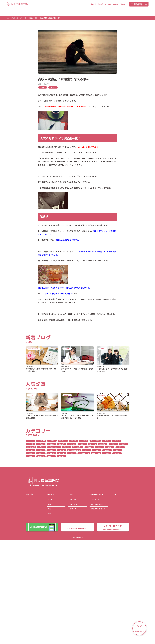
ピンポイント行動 (95, 441)
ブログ (106, 441)
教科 (120, 447)
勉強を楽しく (103, 444)
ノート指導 (84, 441)
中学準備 (31, 444)
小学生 (110, 447)
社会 (117, 450)
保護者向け (51, 444)
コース (71, 494)
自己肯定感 (51, 453)
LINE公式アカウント (97, 500)
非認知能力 (62, 456)
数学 (41, 450)
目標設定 (107, 450)
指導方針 (93, 4)
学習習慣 (67, 447)
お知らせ (52, 441)
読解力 (30, 456)
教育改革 (31, 450)
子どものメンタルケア (54, 447)
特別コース (73, 509)
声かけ (53, 87)
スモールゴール (63, 441)
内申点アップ (72, 444)
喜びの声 (123, 4)
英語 (72, 453)
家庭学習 (89, 447)
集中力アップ (51, 456)
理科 (86, 450)
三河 (50, 509)
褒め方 (117, 453)
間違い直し (41, 456)
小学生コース (73, 500)
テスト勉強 (73, 441)
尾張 (50, 504)
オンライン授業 (41, 441)
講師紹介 (116, 4)
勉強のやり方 (93, 444)
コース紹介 (108, 4)
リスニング (117, 441)
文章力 (51, 450)
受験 (43, 87)
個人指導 (62, 444)
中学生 (41, 444)
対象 (99, 447)
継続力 (30, 453)
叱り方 (124, 444)
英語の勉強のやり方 (84, 453)
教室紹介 (101, 4)
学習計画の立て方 (78, 447)
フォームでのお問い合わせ (98, 504)
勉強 (82, 444)
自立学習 (62, 453)
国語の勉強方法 (31, 447)
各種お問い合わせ (97, 494)
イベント (31, 441)
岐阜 (50, 513)
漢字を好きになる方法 (74, 450)
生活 (97, 450)
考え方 (41, 453)
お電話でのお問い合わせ (98, 509)
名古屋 (50, 500)
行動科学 (107, 453)
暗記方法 (62, 450)
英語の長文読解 (96, 453)
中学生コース (73, 504)
